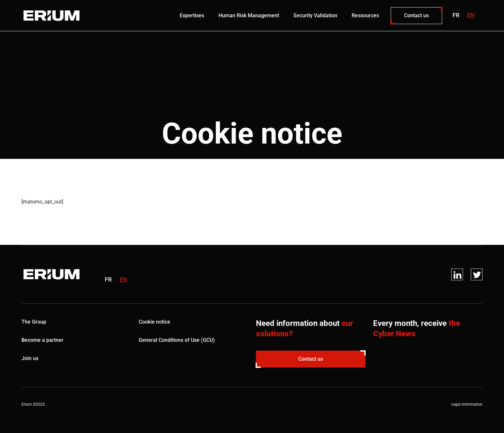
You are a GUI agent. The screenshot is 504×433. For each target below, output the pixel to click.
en (471, 15)
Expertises (192, 15)
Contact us (416, 16)
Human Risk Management (249, 15)
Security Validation (315, 15)
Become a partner (42, 340)
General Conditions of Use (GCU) (177, 340)
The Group (34, 322)
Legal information (467, 404)
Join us (30, 358)
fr (456, 15)
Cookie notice (154, 322)
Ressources (365, 15)
